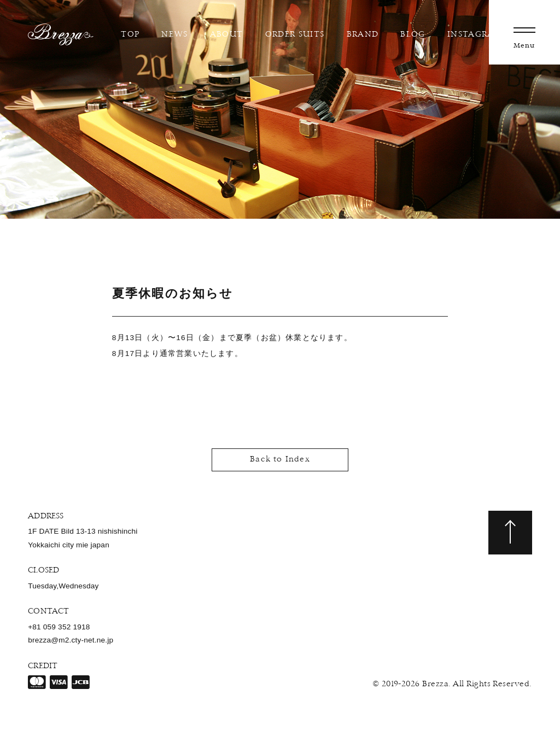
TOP (128, 35)
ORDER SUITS (292, 35)
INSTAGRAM (472, 35)
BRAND (360, 35)
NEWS (172, 35)
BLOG (410, 35)
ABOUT (224, 35)
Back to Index (280, 460)
